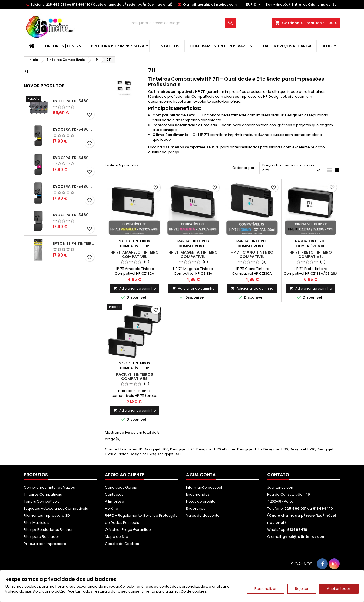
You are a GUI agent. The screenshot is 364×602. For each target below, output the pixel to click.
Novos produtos (44, 86)
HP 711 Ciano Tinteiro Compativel (252, 254)
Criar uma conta (322, 4)
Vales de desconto (203, 516)
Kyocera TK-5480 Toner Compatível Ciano (74, 187)
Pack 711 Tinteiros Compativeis (135, 377)
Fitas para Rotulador (42, 537)
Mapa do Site (117, 537)
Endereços (196, 508)
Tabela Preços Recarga (287, 46)
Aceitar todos (339, 589)
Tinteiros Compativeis (43, 494)
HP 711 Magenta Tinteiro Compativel (193, 254)
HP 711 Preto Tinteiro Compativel (311, 254)
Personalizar (266, 589)
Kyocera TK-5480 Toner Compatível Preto (74, 215)
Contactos (167, 46)
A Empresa (115, 501)
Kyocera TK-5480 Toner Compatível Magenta (74, 158)
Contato (278, 475)
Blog (327, 46)
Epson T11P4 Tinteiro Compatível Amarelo (74, 243)
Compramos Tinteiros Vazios (221, 46)
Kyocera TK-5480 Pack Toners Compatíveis (74, 101)
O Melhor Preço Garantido (128, 530)
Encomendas (198, 494)
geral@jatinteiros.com (217, 4)
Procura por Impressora (118, 46)
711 (27, 72)
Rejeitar (302, 589)
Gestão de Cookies (122, 544)
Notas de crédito (201, 501)
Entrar (297, 4)
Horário (112, 508)
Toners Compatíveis (42, 501)
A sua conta (201, 475)
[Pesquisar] (182, 23)
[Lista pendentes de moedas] (254, 5)
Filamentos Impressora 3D (47, 516)
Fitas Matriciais (37, 523)
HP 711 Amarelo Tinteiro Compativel (135, 254)
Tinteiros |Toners (63, 46)
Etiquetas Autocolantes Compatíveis (56, 508)
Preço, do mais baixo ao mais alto (292, 168)
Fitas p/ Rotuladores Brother (48, 530)
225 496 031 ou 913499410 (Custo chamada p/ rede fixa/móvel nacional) (109, 4)
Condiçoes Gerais (121, 487)
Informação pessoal (204, 487)
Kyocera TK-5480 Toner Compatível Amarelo (74, 129)
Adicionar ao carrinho (135, 288)
